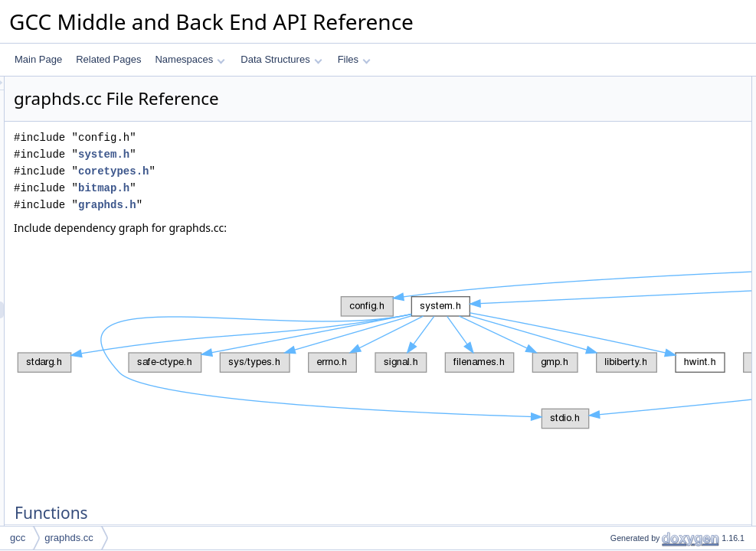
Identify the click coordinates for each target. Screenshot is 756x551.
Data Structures (281, 59)
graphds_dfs (623, 253)
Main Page (38, 59)
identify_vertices (630, 152)
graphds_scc (623, 270)
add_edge (618, 135)
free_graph (620, 304)
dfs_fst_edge (624, 220)
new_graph (620, 119)
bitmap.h (295, 188)
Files (354, 59)
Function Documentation (635, 354)
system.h (295, 154)
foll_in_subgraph (631, 203)
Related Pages (108, 59)
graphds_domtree (633, 337)
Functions (605, 85)
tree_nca (615, 321)
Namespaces (190, 59)
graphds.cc (69, 538)
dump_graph (623, 102)
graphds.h (299, 205)
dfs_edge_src (625, 169)
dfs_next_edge (628, 236)
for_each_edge (628, 287)
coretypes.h (305, 171)
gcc (18, 538)
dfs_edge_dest (628, 186)
